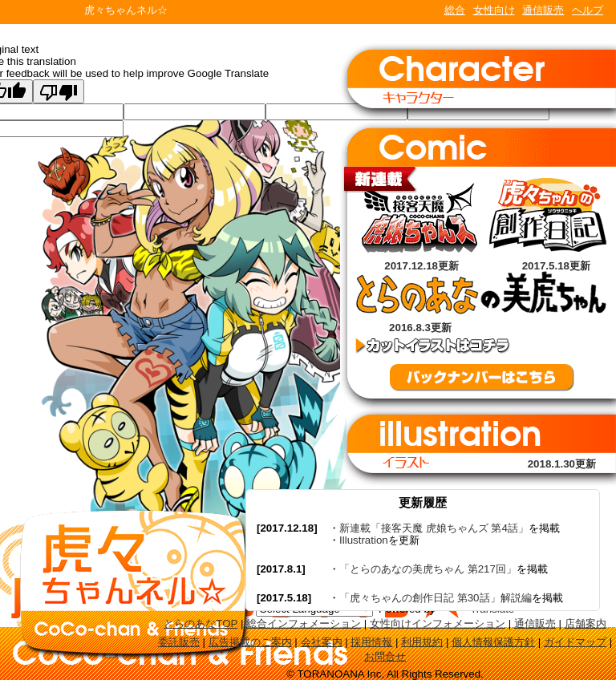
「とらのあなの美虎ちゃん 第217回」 (428, 569)
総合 (455, 10)
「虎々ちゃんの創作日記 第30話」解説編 (436, 598)
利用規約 (422, 642)
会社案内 (322, 642)
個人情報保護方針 (493, 642)
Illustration (364, 540)
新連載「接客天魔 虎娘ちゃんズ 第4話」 (434, 528)
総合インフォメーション (304, 623)
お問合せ (385, 656)
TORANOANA (42, 12)
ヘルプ (588, 10)
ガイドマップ (575, 642)
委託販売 (179, 642)
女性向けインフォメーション (438, 623)
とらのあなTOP (201, 623)
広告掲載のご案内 (250, 642)
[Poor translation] (59, 91)
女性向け (494, 10)
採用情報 (371, 642)
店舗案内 (586, 623)
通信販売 (543, 10)
